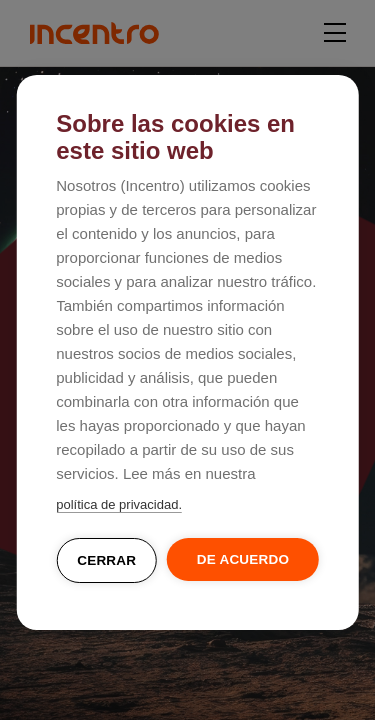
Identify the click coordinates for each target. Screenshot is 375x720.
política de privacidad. (119, 504)
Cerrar (106, 560)
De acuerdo (243, 559)
